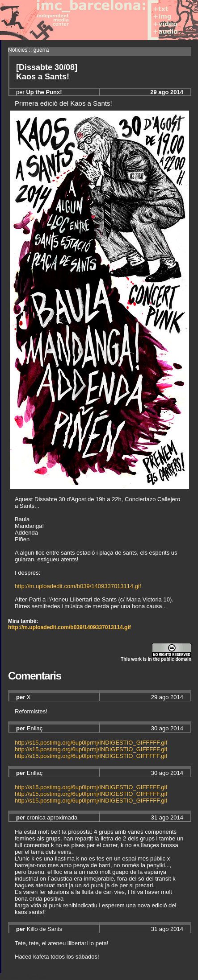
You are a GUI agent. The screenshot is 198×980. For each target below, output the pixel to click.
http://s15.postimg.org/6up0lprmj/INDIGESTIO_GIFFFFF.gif (91, 743)
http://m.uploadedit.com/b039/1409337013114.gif (78, 586)
